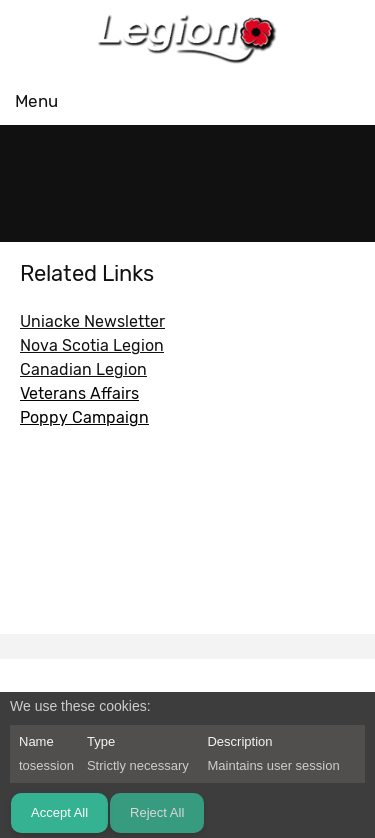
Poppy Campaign (84, 417)
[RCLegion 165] (188, 37)
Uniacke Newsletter (92, 321)
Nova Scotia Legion (92, 345)
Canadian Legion (83, 369)
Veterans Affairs (79, 393)
